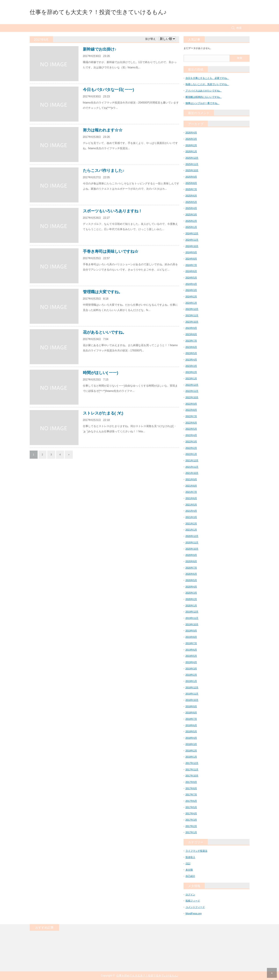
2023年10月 (192, 322)
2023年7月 (191, 341)
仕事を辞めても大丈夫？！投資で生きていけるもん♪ (98, 12)
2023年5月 (191, 353)
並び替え (150, 39)
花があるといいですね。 (105, 332)
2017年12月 (192, 763)
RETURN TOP (272, 973)
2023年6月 (191, 347)
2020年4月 (191, 587)
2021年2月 (191, 524)
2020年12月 (192, 536)
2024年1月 (191, 303)
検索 (239, 28)
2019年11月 (192, 618)
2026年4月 (191, 133)
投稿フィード (193, 901)
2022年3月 (191, 442)
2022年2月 (191, 448)
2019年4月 (191, 662)
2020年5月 (191, 580)
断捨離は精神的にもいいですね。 (204, 97)
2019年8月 (191, 637)
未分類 (189, 870)
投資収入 (190, 857)
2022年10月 (192, 397)
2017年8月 (191, 788)
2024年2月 (191, 296)
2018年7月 (191, 719)
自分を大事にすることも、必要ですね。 (207, 78)
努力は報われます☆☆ (103, 130)
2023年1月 (191, 378)
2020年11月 (192, 542)
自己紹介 (190, 876)
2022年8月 (191, 410)
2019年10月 (192, 624)
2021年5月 (191, 505)
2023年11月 (192, 315)
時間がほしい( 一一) (101, 373)
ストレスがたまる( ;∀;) (103, 413)
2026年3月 (191, 139)
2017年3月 (191, 820)
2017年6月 (191, 801)
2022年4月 (191, 435)
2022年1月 (191, 454)
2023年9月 (191, 328)
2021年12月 (192, 460)
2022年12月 (192, 385)
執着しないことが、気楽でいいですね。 (207, 84)
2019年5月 (191, 656)
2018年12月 (192, 687)
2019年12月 (192, 612)
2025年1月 (191, 227)
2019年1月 (191, 681)
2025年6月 (191, 196)
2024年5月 (191, 278)
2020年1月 (191, 605)
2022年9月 (191, 404)
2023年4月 (191, 360)
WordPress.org (194, 913)
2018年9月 (191, 706)
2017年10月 (192, 776)
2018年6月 (191, 725)
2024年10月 (192, 246)
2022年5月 (191, 429)
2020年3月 (191, 593)
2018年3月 (191, 744)
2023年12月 (192, 309)
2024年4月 (191, 284)
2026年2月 (191, 145)
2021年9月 (191, 479)
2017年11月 (192, 769)
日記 (188, 864)
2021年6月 (191, 498)
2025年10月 (192, 170)
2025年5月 (191, 202)
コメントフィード (195, 907)
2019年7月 (191, 643)
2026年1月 (191, 151)
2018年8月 (191, 713)
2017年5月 (191, 807)
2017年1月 (191, 832)
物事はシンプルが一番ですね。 (202, 103)
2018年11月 (192, 694)
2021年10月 (192, 473)
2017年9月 (191, 782)
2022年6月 (191, 423)
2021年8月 (191, 486)
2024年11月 (192, 240)
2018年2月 (191, 751)
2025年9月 (191, 177)
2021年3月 (191, 517)
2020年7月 (191, 568)
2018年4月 (191, 738)
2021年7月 (191, 492)
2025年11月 (192, 164)
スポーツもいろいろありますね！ (113, 211)
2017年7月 (191, 795)
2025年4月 (191, 208)
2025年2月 (191, 221)
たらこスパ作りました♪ (104, 171)
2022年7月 (191, 416)
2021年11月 (192, 467)
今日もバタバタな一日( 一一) (108, 90)
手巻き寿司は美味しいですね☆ (111, 251)
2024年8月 (191, 259)
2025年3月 (191, 215)
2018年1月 (191, 757)
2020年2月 (191, 599)
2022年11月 (192, 391)
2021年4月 (191, 511)
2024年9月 (191, 252)
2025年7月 (191, 189)
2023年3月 (191, 366)
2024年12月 (192, 233)
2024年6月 (191, 271)
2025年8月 (191, 183)
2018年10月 (192, 700)
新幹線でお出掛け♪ (100, 49)
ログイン (190, 895)
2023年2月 (191, 372)
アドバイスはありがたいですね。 (204, 91)
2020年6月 (191, 574)
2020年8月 (191, 561)
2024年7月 (191, 265)
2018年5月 (191, 731)
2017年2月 (191, 826)
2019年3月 (191, 669)
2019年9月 (191, 631)
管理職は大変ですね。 (103, 292)
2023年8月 (191, 334)
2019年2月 (191, 675)
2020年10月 (192, 549)
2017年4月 (191, 813)
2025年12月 (192, 158)
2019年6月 (191, 650)
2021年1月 (191, 530)
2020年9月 (191, 555)
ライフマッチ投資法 (196, 851)
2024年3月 (191, 290)
